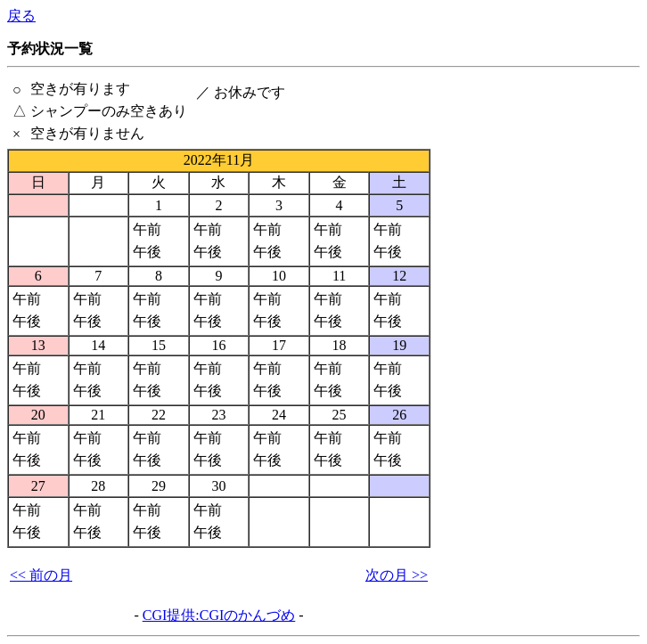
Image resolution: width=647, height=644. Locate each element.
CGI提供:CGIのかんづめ (219, 615)
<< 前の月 (41, 575)
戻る (21, 16)
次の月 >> (397, 575)
